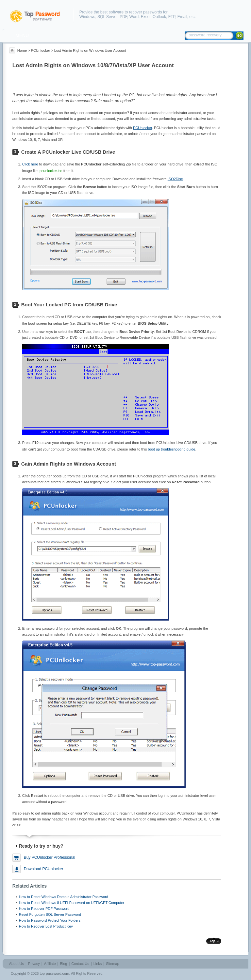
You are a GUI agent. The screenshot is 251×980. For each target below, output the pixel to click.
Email (182, 17)
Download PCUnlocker (44, 869)
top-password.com (55, 973)
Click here (30, 164)
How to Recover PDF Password (44, 909)
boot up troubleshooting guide (172, 449)
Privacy (34, 964)
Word (134, 17)
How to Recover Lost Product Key (46, 926)
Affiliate (50, 964)
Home (22, 50)
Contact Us (80, 964)
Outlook (159, 17)
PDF (123, 17)
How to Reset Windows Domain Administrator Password (64, 897)
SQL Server (108, 17)
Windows (87, 17)
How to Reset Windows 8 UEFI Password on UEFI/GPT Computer (72, 903)
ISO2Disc (175, 179)
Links (98, 964)
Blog (63, 964)
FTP (172, 17)
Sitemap (112, 964)
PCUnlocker (41, 50)
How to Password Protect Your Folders (50, 920)
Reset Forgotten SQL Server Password (50, 914)
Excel (146, 17)
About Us (17, 964)
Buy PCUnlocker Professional (50, 857)
